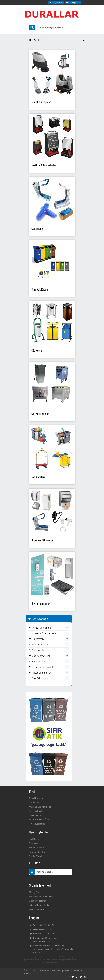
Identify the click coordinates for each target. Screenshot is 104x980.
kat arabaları (39, 960)
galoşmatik (39, 957)
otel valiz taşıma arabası (50, 962)
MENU (57, 40)
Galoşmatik (38, 639)
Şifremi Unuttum (36, 848)
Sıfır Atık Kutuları (41, 645)
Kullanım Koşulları (37, 852)
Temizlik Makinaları (42, 628)
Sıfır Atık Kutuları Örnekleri (41, 820)
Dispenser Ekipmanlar (43, 667)
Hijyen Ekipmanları (42, 673)
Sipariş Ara (34, 892)
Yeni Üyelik (34, 839)
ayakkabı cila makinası (62, 957)
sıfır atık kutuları (48, 957)
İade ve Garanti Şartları (40, 905)
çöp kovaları (75, 957)
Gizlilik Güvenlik (36, 856)
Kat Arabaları (39, 662)
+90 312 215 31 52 (46, 925)
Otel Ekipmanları (41, 678)
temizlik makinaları (28, 957)
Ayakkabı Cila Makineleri (45, 633)
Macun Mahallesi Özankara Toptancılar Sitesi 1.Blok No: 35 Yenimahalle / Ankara (54, 949)
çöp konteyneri (29, 960)
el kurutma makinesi (51, 960)
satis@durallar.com (49, 938)
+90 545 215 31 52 (48, 930)
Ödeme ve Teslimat (38, 901)
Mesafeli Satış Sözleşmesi (41, 897)
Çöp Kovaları (39, 650)
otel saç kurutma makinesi (67, 960)
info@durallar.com (42, 941)
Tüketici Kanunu (36, 909)
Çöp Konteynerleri (41, 656)
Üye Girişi (33, 844)
